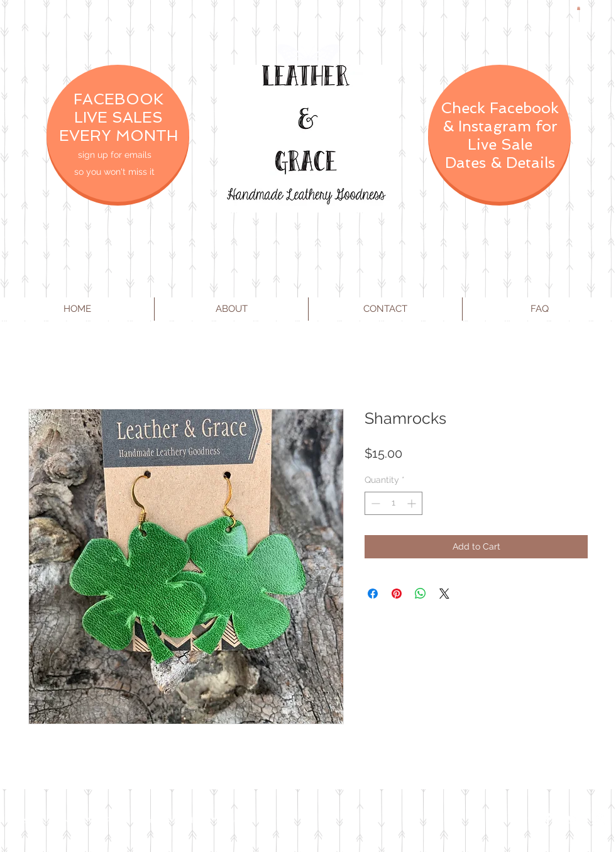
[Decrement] (374, 503)
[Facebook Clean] (548, 819)
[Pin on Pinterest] (397, 594)
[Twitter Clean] (573, 819)
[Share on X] (444, 594)
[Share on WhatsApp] (421, 594)
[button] (579, 8)
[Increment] (413, 503)
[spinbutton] (393, 503)
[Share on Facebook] (373, 594)
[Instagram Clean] (598, 819)
